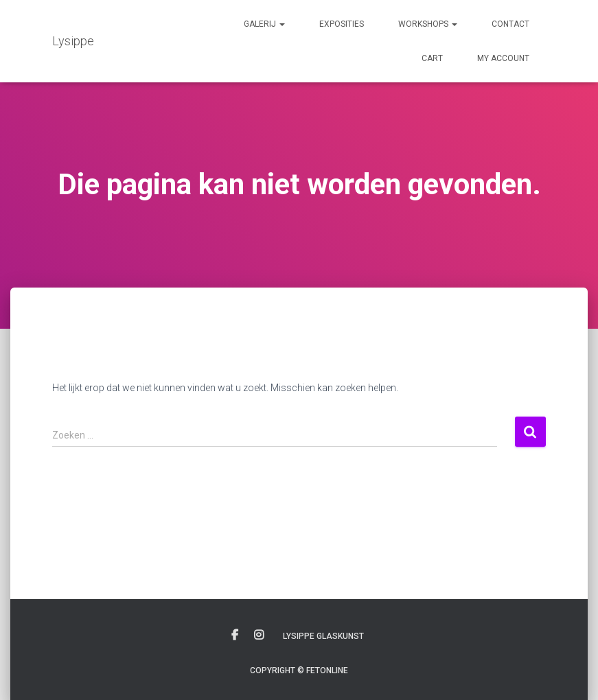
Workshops (428, 24)
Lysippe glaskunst (323, 636)
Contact (510, 24)
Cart (432, 58)
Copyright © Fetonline (299, 670)
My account (503, 58)
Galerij (264, 24)
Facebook (235, 635)
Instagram (259, 635)
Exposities (342, 24)
